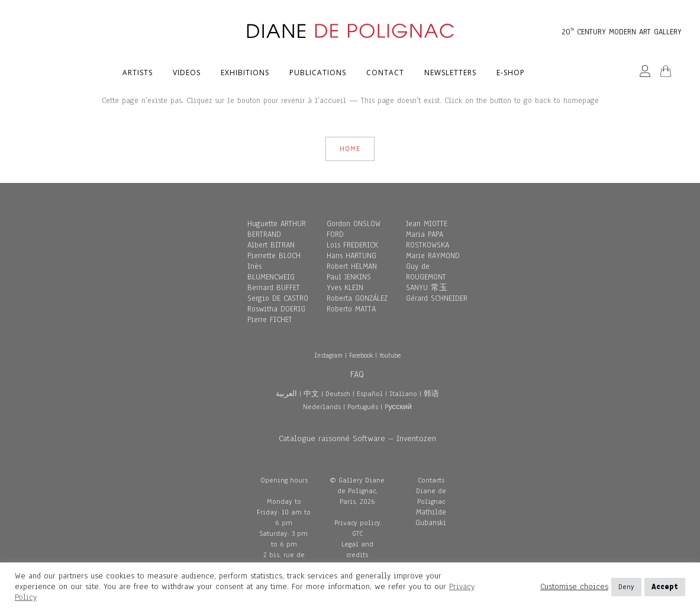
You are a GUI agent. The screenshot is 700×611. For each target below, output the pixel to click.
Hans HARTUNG (351, 256)
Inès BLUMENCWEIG (271, 272)
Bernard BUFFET (274, 288)
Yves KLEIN (345, 288)
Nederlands (322, 407)
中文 (311, 394)
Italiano (403, 394)
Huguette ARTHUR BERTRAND (277, 229)
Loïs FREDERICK (352, 245)
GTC (357, 533)
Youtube (390, 355)
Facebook (361, 355)
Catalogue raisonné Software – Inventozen (357, 438)
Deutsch (338, 394)
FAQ (357, 374)
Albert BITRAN (271, 245)
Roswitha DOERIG (276, 309)
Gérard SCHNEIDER (437, 298)
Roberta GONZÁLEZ (357, 298)
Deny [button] (626, 587)
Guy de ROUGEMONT (426, 272)
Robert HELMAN (352, 266)
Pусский (398, 407)
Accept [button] (665, 587)
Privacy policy (357, 523)
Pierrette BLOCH (274, 256)
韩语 (431, 394)
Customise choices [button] (574, 587)
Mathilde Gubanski (431, 517)
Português (363, 407)
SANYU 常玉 (427, 288)
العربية (286, 394)
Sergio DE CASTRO (278, 298)
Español (370, 394)
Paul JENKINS (349, 277)
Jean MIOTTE (427, 224)
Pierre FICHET (270, 320)
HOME (350, 149)
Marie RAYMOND (433, 256)
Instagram (328, 355)
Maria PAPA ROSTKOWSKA (428, 240)
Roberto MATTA (351, 309)
